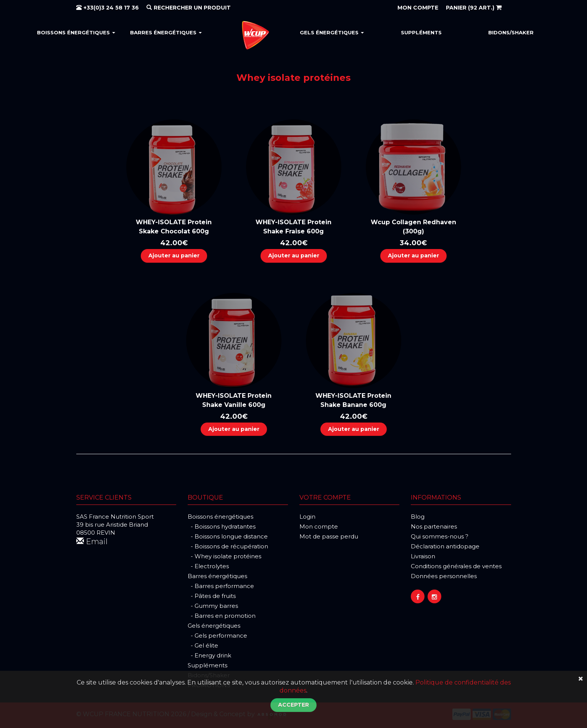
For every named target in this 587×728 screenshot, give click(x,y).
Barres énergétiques (166, 32)
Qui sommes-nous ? (440, 536)
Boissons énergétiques (76, 32)
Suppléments (421, 32)
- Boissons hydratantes (222, 526)
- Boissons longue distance (228, 536)
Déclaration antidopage (445, 546)
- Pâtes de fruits (212, 596)
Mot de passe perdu (329, 536)
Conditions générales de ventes (456, 566)
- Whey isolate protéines (224, 556)
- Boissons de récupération (228, 546)
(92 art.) (474, 8)
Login (307, 517)
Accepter (293, 705)
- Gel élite (203, 645)
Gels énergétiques (332, 32)
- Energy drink (209, 655)
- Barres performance (221, 586)
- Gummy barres (213, 606)
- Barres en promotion (222, 616)
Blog (418, 517)
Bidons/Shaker (511, 32)
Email (92, 542)
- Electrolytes (208, 566)
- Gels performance (217, 636)
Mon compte (319, 526)
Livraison (423, 556)
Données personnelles (444, 576)
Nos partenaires (434, 526)
